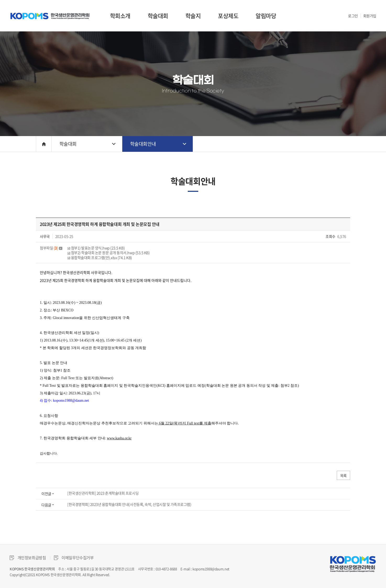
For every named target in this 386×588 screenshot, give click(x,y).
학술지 (193, 16)
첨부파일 (51, 248)
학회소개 (120, 16)
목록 (343, 475)
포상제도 (228, 16)
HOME (44, 144)
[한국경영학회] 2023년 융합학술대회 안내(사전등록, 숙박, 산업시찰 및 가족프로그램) (129, 504)
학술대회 (158, 16)
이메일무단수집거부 (74, 558)
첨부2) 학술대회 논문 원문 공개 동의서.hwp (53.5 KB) (108, 253)
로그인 (353, 16)
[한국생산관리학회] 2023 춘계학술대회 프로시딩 (103, 493)
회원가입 (370, 16)
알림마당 (266, 16)
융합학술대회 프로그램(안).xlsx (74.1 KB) (100, 257)
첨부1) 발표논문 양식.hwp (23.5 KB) (96, 248)
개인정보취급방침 (28, 558)
